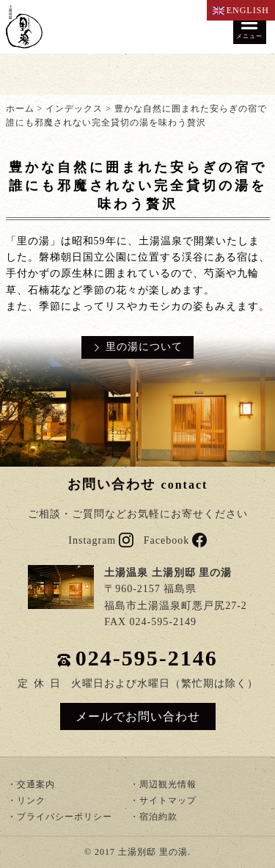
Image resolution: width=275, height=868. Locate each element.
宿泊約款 (158, 817)
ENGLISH (241, 10)
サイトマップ (168, 800)
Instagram (100, 540)
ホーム (20, 109)
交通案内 (36, 784)
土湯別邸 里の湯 (153, 852)
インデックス (74, 109)
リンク (31, 800)
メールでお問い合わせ (138, 716)
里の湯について (144, 347)
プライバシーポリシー (65, 817)
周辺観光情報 (168, 784)
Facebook (175, 540)
